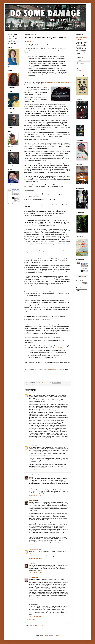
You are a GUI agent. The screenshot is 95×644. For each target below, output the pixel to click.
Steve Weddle (30, 41)
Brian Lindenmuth (34, 549)
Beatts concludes (58, 348)
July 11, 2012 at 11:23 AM (35, 558)
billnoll (47, 636)
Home (48, 623)
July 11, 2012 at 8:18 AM (35, 470)
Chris (30, 563)
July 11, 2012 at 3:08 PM (35, 616)
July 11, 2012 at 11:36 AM (35, 572)
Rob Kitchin (32, 577)
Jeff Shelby (32, 500)
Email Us (78, 71)
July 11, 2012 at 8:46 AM (35, 495)
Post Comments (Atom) (37, 626)
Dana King (31, 445)
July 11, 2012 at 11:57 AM (35, 599)
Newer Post (28, 623)
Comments (81, 63)
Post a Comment (31, 620)
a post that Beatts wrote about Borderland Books (55, 82)
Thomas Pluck (32, 393)
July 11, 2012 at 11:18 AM (35, 544)
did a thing (52, 369)
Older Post (67, 623)
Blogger (57, 636)
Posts (79, 60)
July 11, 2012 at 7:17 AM (35, 440)
